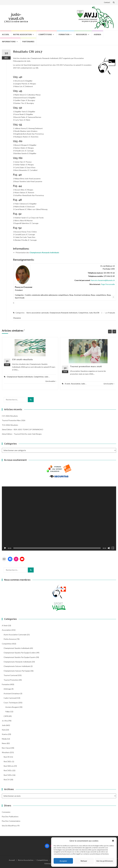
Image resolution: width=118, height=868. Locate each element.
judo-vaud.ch (16, 16)
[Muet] (109, 548)
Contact (107, 2)
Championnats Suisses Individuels (17, 666)
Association (76, 384)
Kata (4, 730)
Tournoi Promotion (11, 680)
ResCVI (7, 780)
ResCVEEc (8, 770)
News (4, 743)
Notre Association (22, 34)
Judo (91, 313)
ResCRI (96, 313)
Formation (64, 34)
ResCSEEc (8, 761)
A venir (68, 384)
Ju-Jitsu (5, 721)
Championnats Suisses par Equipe (17, 671)
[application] (59, 518)
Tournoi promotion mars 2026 (86, 367)
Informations (9, 42)
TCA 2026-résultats (10, 425)
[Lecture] (5, 548)
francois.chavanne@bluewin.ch (103, 280)
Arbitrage (7, 689)
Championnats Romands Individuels (44, 252)
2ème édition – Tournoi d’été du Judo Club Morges (22, 434)
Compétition (83, 313)
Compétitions (45, 34)
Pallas (8, 712)
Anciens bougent (12, 707)
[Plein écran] (113, 548)
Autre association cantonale (38, 313)
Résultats (6, 752)
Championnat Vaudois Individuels (20, 377)
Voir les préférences (105, 861)
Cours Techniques (11, 703)
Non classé (6, 748)
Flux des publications (10, 817)
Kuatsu (5, 734)
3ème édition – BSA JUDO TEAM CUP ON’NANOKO (23, 429)
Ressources (82, 34)
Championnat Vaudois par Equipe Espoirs (20, 657)
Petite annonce (10, 639)
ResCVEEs (8, 775)
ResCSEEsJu (9, 766)
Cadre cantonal (10, 698)
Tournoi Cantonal (10, 675)
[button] (113, 841)
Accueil (6, 34)
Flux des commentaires (11, 821)
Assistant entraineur (12, 693)
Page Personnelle (108, 284)
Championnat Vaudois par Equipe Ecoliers (20, 653)
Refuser (84, 861)
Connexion (6, 812)
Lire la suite (51, 381)
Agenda (97, 34)
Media (4, 739)
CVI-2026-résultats (22, 360)
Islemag (48, 863)
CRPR (6, 716)
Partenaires (28, 42)
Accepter (63, 861)
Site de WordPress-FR (11, 826)
